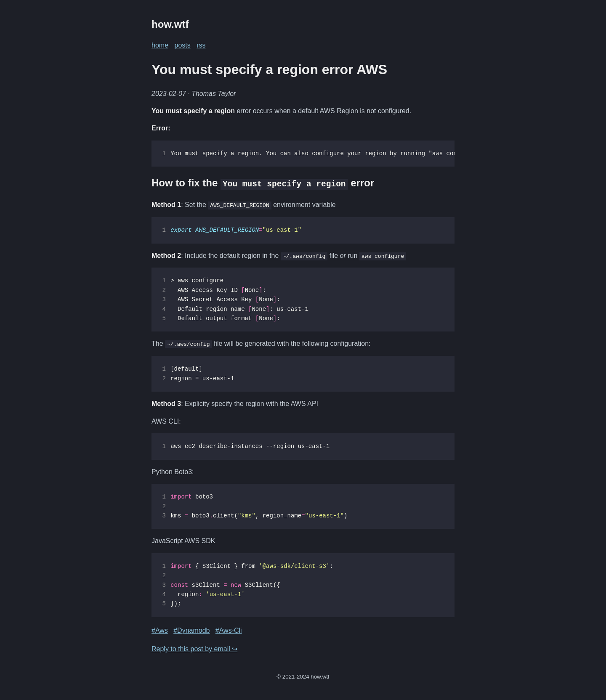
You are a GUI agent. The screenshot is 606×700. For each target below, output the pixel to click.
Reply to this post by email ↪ (194, 648)
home (160, 45)
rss (201, 45)
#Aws (160, 630)
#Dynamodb (191, 630)
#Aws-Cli (229, 630)
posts (182, 45)
